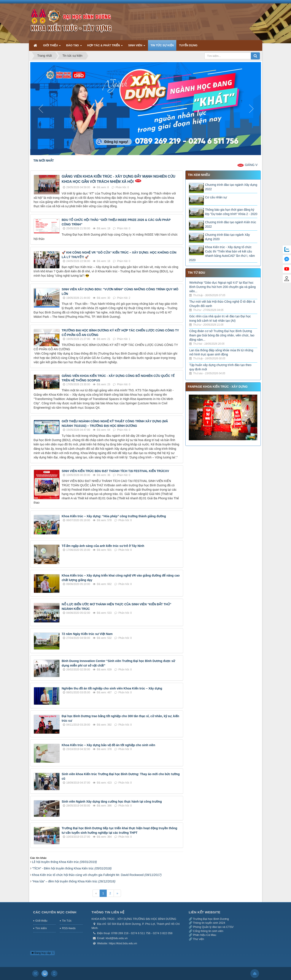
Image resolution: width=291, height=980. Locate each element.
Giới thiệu (41, 921)
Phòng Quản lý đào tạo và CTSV (213, 927)
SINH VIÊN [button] (137, 47)
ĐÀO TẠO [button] (74, 47)
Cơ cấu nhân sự (216, 197)
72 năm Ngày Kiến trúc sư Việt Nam (87, 634)
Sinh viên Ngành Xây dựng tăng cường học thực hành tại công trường (112, 802)
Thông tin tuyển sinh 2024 (209, 923)
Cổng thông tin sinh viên (208, 931)
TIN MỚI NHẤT (44, 161)
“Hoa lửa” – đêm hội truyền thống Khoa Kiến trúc (74, 881)
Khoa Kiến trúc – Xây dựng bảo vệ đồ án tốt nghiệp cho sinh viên (109, 745)
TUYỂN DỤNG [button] (188, 45)
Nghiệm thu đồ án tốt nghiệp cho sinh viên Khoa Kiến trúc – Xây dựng (112, 688)
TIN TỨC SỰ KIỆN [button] (162, 45)
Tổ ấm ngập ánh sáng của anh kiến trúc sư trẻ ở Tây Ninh (103, 546)
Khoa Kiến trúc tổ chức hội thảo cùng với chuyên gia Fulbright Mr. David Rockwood (97, 875)
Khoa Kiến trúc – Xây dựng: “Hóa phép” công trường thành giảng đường (114, 516)
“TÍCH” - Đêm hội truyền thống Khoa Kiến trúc (72, 868)
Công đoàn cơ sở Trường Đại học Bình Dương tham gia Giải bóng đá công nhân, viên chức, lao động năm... (222, 335)
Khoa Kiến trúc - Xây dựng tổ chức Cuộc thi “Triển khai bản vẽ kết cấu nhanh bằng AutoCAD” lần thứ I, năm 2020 (222, 254)
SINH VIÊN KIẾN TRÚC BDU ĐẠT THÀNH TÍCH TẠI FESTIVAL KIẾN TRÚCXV (115, 471)
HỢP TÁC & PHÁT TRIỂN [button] (105, 47)
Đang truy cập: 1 (43, 953)
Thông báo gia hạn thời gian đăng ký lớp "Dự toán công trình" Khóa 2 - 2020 (231, 212)
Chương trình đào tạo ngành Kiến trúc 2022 (231, 224)
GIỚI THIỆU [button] (52, 47)
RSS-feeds (69, 928)
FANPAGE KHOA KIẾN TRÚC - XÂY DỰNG (218, 387)
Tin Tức (67, 921)
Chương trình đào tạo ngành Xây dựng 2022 (231, 187)
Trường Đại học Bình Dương (211, 919)
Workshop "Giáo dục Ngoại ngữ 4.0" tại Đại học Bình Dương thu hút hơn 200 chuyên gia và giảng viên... (222, 287)
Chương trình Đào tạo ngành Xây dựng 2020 (227, 237)
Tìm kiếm (41, 928)
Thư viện (198, 939)
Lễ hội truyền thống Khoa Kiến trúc (65, 862)
